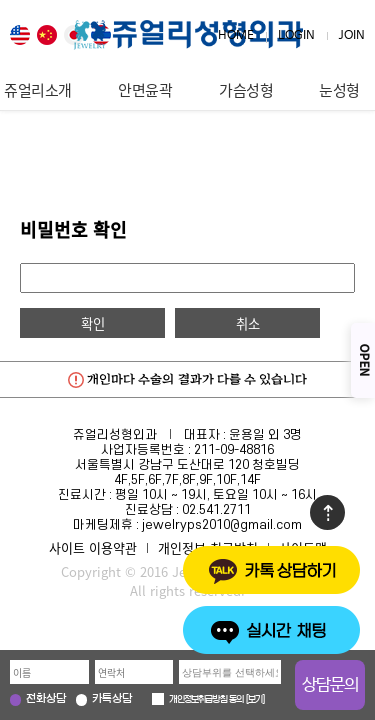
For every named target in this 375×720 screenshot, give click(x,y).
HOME (236, 35)
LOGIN (296, 35)
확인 (93, 323)
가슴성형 (246, 90)
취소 (248, 323)
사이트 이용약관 (93, 547)
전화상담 (46, 699)
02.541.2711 (216, 510)
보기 (255, 700)
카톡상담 (112, 699)
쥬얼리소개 (38, 90)
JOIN (352, 35)
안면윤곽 (145, 90)
